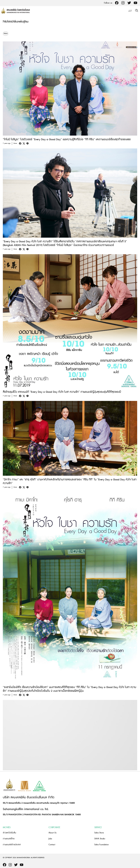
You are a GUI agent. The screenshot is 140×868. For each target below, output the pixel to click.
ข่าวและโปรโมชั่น (9, 833)
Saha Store (99, 833)
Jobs (50, 839)
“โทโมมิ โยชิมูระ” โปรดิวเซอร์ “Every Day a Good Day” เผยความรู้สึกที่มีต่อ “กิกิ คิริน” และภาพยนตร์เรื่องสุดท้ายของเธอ (67, 139)
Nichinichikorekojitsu (16, 22)
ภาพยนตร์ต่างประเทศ (12, 845)
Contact (52, 845)
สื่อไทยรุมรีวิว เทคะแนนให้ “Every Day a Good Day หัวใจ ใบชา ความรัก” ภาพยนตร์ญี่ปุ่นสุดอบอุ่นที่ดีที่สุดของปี (62, 392)
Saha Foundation (101, 845)
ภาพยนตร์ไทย (9, 839)
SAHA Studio (100, 839)
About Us (52, 833)
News (6, 34)
